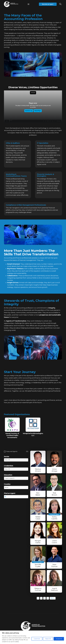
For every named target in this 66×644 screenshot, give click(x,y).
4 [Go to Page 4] (48, 598)
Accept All (59, 639)
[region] (33, 637)
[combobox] (15, 478)
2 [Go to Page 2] (41, 598)
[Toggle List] (27, 478)
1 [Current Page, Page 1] (38, 598)
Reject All (48, 639)
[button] (28, 4)
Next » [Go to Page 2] (53, 598)
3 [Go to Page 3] (44, 598)
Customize (37, 639)
